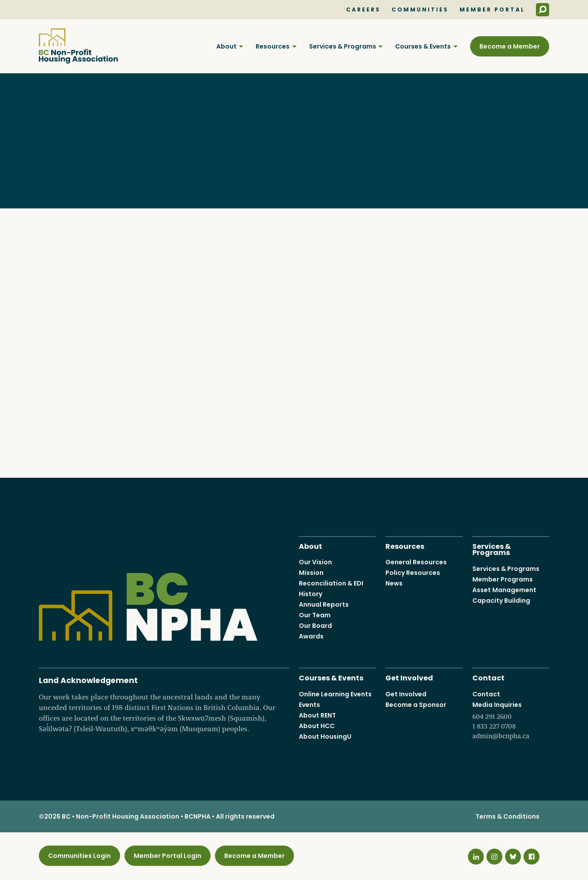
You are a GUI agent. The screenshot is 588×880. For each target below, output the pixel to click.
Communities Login (79, 856)
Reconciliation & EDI (331, 584)
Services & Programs (343, 46)
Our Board (315, 626)
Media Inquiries (511, 721)
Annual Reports (324, 605)
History (311, 594)
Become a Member (510, 46)
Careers (363, 10)
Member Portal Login (168, 856)
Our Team (315, 616)
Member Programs (503, 579)
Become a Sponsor (416, 705)
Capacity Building (501, 601)
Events (309, 705)
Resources (273, 46)
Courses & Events (423, 46)
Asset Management (504, 590)
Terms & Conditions (507, 817)
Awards (311, 637)
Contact (488, 678)
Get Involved (409, 678)
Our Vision (315, 563)
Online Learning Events (335, 694)
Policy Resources (413, 573)
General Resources (416, 563)
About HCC (317, 726)
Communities (420, 10)
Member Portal (492, 10)
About (226, 46)
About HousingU (325, 736)
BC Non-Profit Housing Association (78, 46)
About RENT (317, 715)
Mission (311, 573)
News (394, 584)
